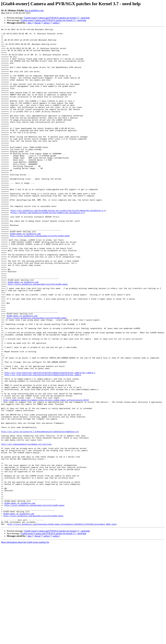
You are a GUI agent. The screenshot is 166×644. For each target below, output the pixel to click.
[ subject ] (47, 23)
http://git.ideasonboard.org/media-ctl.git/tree (26, 527)
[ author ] (56, 23)
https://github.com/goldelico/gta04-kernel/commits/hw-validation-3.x (48, 250)
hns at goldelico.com (34, 10)
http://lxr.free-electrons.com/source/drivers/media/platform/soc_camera (43, 444)
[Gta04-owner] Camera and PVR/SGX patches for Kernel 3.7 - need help (57, 18)
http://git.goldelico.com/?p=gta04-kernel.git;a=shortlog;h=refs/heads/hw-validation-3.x (58, 247)
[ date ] (30, 23)
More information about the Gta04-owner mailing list (25, 642)
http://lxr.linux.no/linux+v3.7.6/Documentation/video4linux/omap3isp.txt (40, 512)
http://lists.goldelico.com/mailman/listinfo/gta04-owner (40, 277)
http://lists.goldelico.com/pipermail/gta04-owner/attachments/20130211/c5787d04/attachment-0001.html (62, 624)
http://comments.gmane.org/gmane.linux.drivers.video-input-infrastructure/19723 (46, 474)
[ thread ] (38, 23)
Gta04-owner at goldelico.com (25, 275)
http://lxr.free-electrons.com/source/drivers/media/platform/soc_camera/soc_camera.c (50, 442)
